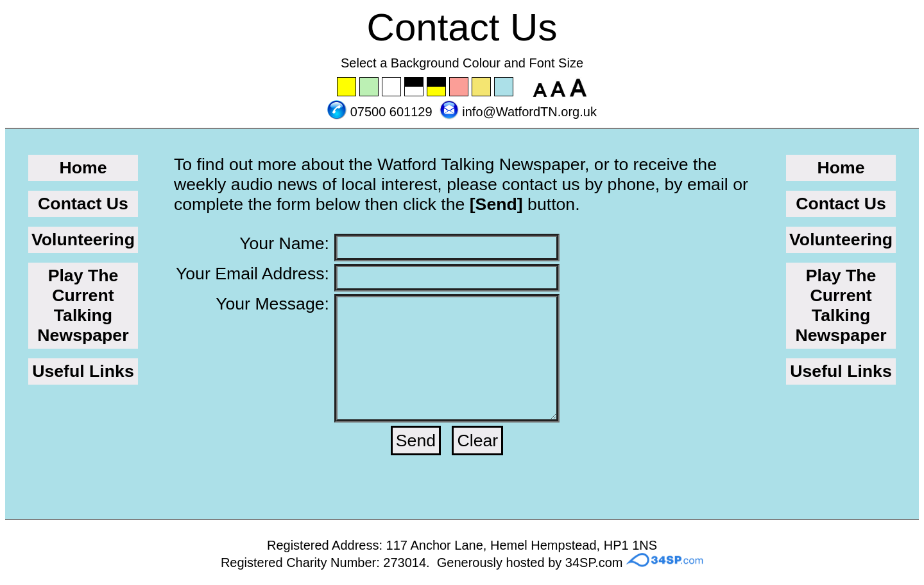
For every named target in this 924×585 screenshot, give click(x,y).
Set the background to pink (459, 87)
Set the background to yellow (347, 87)
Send (416, 441)
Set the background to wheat (482, 87)
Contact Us (83, 204)
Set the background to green (370, 87)
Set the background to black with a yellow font (437, 87)
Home (83, 168)
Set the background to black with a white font (415, 87)
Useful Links (83, 371)
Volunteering (83, 240)
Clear (477, 441)
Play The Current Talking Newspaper (83, 305)
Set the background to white (392, 87)
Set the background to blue (504, 87)
